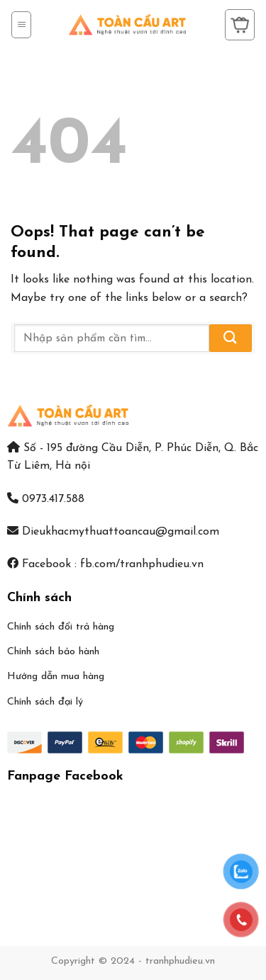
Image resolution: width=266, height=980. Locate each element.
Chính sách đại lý (45, 702)
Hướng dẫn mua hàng (56, 677)
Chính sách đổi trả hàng (61, 627)
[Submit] (231, 338)
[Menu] (21, 25)
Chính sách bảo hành (53, 652)
